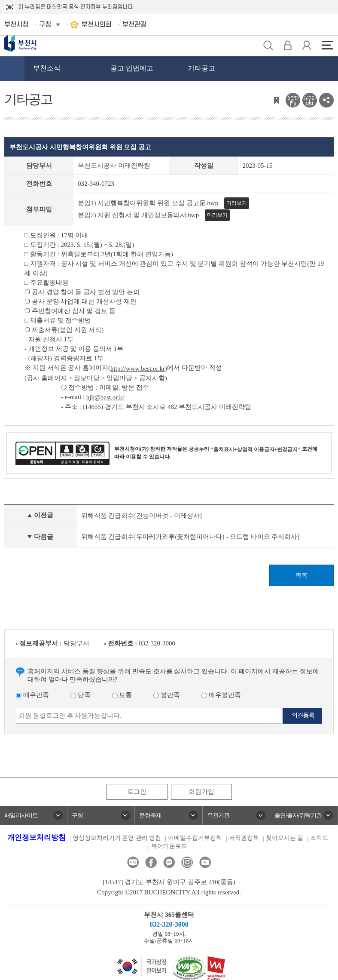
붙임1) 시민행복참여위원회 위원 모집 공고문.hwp (148, 203)
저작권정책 (244, 838)
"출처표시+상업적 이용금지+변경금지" (256, 449)
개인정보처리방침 (37, 837)
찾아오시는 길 (285, 838)
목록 (301, 576)
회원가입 (201, 792)
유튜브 (205, 862)
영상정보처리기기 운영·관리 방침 (117, 838)
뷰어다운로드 (169, 846)
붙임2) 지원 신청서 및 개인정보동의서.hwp (138, 215)
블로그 (133, 862)
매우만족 (32, 695)
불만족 (167, 695)
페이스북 (151, 862)
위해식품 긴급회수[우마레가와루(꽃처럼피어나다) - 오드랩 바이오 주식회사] (190, 537)
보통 (122, 695)
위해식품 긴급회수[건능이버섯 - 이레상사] (142, 516)
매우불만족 (221, 695)
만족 (81, 695)
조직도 (319, 838)
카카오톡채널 (169, 862)
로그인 (137, 792)
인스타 (187, 862)
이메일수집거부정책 (195, 838)
